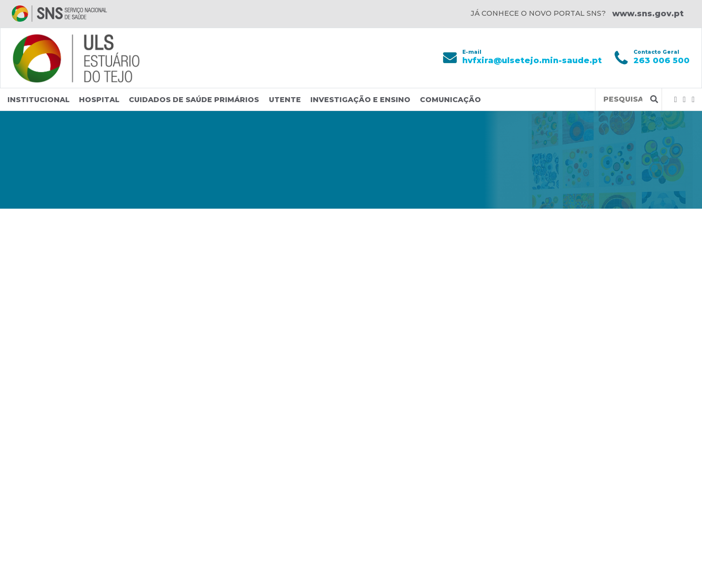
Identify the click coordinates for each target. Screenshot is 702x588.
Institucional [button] (38, 100)
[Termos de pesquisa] (623, 99)
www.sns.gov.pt (648, 14)
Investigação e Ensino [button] (360, 100)
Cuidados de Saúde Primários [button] (194, 100)
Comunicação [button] (450, 100)
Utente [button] (285, 100)
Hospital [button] (99, 100)
